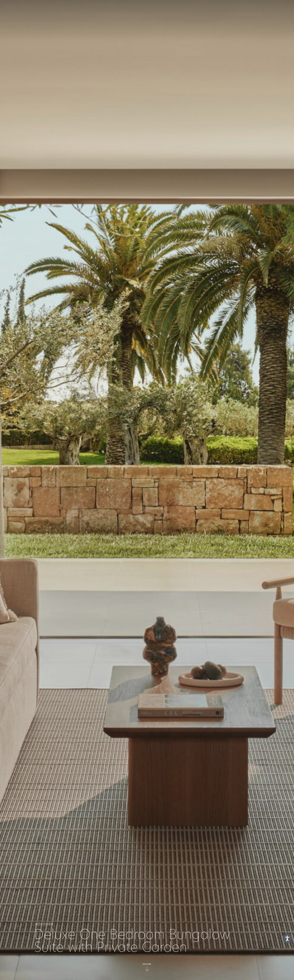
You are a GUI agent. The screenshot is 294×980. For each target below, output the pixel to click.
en (274, 9)
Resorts (145, 9)
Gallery (221, 9)
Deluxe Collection (173, 9)
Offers (201, 9)
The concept (87, 9)
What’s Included (117, 9)
